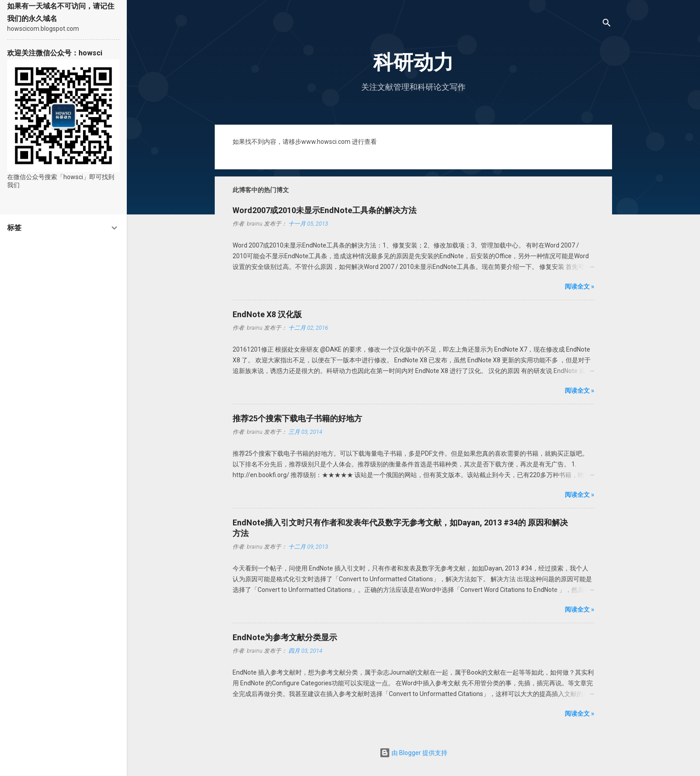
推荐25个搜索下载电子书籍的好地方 (297, 418)
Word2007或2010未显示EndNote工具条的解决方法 (325, 210)
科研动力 (413, 62)
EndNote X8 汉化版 (267, 314)
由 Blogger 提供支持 (413, 753)
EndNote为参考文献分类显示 (285, 637)
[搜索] (607, 24)
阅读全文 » (579, 286)
